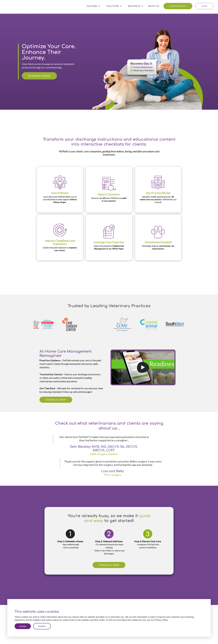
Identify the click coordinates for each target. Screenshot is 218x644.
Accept (23, 626)
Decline (42, 626)
